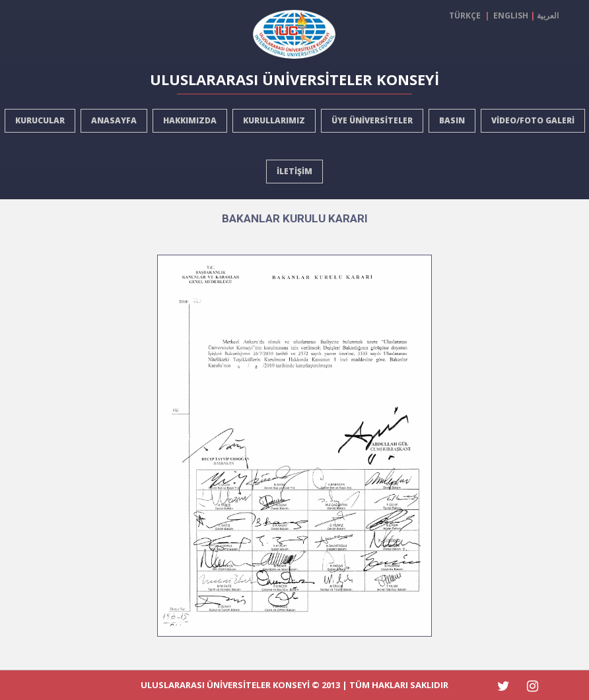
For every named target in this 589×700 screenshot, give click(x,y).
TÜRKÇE (467, 16)
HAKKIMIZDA (190, 120)
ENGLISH (511, 16)
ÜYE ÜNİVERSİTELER (372, 120)
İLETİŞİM (294, 171)
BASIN (452, 120)
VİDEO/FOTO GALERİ (533, 120)
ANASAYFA (114, 120)
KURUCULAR (40, 120)
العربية (548, 16)
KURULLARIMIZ (274, 120)
